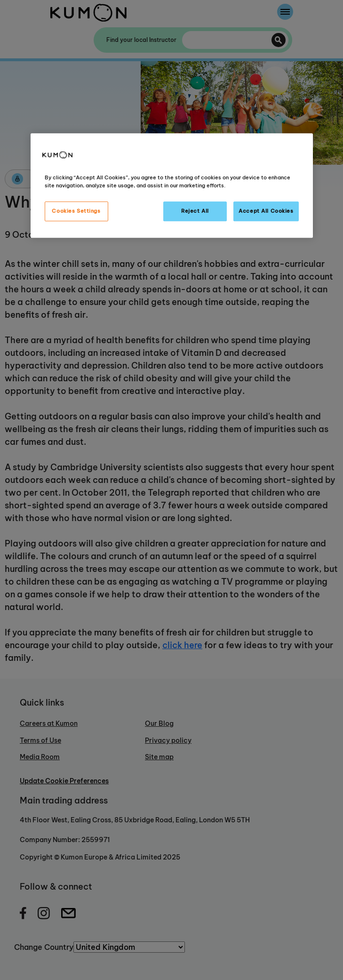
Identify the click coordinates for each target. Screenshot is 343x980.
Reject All (195, 211)
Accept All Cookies (266, 211)
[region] (172, 185)
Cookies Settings (76, 211)
